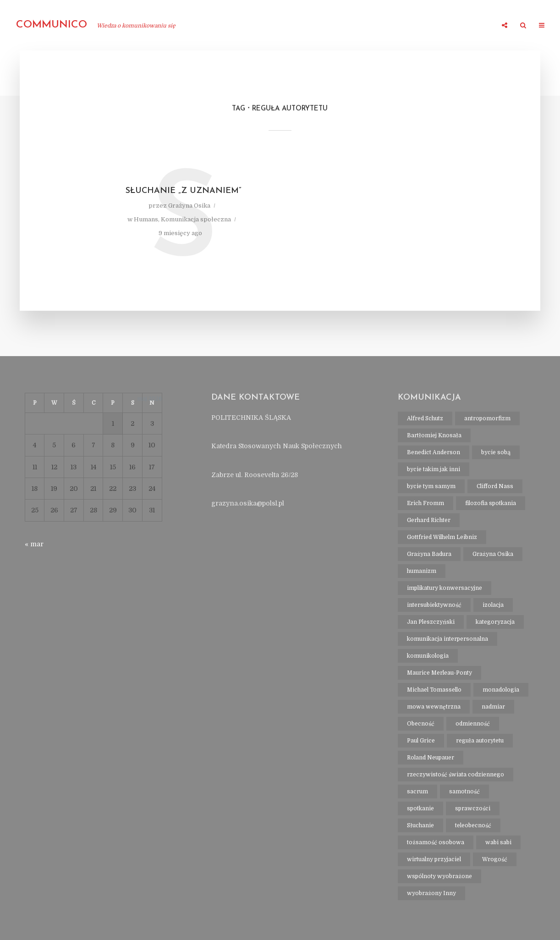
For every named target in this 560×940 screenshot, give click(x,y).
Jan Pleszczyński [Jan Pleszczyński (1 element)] (431, 622)
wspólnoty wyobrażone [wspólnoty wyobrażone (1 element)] (439, 876)
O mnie (207, 26)
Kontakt (440, 26)
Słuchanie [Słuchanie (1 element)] (420, 825)
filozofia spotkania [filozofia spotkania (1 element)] (491, 503)
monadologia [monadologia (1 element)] (501, 690)
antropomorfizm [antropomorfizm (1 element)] (487, 418)
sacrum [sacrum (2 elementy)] (417, 792)
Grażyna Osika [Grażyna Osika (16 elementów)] (493, 554)
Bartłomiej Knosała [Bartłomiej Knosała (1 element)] (434, 435)
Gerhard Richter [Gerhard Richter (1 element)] (429, 520)
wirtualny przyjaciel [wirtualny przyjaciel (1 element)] (434, 859)
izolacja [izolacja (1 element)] (493, 605)
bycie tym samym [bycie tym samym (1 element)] (431, 486)
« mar (34, 544)
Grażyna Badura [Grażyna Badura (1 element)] (429, 554)
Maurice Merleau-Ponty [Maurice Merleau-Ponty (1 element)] (439, 673)
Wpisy (479, 26)
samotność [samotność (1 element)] (464, 792)
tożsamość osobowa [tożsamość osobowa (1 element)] (436, 842)
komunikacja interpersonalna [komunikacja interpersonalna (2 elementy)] (447, 639)
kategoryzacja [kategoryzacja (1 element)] (495, 622)
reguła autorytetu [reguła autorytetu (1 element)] (480, 741)
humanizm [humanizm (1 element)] (422, 571)
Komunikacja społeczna (196, 219)
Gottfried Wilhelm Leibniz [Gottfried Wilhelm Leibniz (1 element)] (442, 537)
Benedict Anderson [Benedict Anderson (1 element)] (434, 452)
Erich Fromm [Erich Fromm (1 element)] (425, 503)
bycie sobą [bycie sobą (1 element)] (496, 452)
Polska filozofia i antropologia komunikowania (322, 26)
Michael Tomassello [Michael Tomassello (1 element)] (434, 690)
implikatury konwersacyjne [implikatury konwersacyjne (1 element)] (445, 588)
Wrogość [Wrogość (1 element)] (495, 859)
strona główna (153, 26)
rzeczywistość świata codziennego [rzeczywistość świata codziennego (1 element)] (456, 775)
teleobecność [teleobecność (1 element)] (473, 825)
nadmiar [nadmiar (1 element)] (493, 707)
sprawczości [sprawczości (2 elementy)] (473, 808)
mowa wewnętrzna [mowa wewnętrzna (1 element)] (434, 707)
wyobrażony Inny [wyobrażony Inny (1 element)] (431, 893)
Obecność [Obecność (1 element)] (421, 724)
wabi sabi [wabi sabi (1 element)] (498, 842)
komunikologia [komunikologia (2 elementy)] (428, 656)
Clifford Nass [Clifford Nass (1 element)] (495, 486)
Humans (146, 219)
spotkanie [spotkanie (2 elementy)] (420, 808)
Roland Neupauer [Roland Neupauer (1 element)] (431, 758)
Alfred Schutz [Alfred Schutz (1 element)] (425, 418)
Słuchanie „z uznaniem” (184, 191)
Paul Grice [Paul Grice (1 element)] (421, 741)
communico (52, 25)
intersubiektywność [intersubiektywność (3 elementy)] (434, 605)
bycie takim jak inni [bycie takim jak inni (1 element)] (434, 469)
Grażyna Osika (189, 206)
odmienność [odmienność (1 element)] (473, 724)
